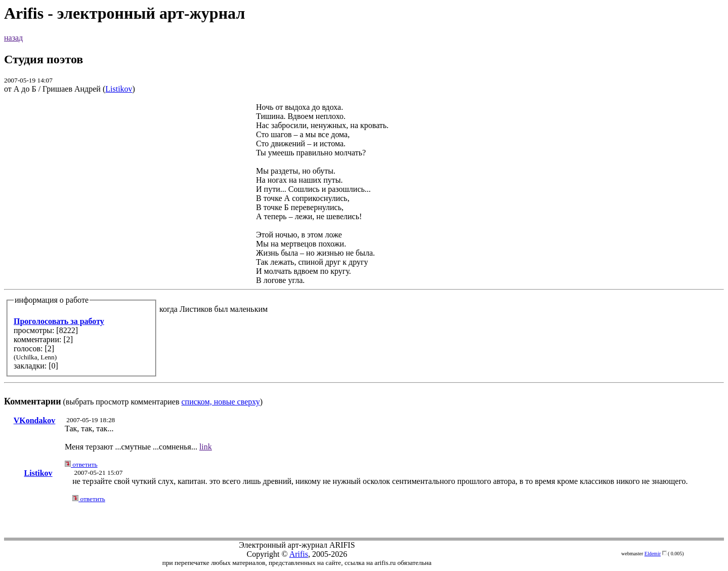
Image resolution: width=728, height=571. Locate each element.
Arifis (299, 554)
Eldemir (653, 554)
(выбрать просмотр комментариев (364, 254)
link (206, 447)
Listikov (119, 89)
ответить (81, 464)
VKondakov (35, 420)
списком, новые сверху (221, 402)
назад (13, 38)
